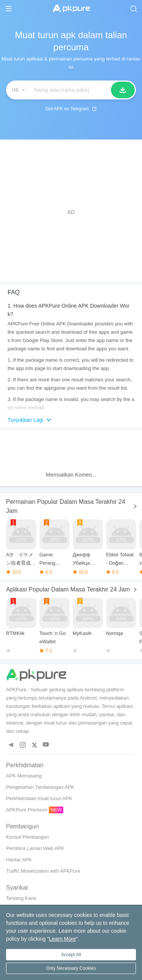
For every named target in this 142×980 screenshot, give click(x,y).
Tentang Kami (21, 898)
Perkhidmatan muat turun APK (39, 798)
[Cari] (123, 90)
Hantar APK (19, 860)
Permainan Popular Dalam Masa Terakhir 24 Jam (66, 506)
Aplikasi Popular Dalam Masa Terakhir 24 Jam (68, 589)
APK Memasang (24, 776)
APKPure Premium (27, 810)
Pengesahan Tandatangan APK (40, 787)
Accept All (71, 955)
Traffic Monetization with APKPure (43, 871)
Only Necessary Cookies (71, 968)
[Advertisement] (71, 212)
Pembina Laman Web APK (35, 848)
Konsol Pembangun (27, 837)
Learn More (62, 939)
